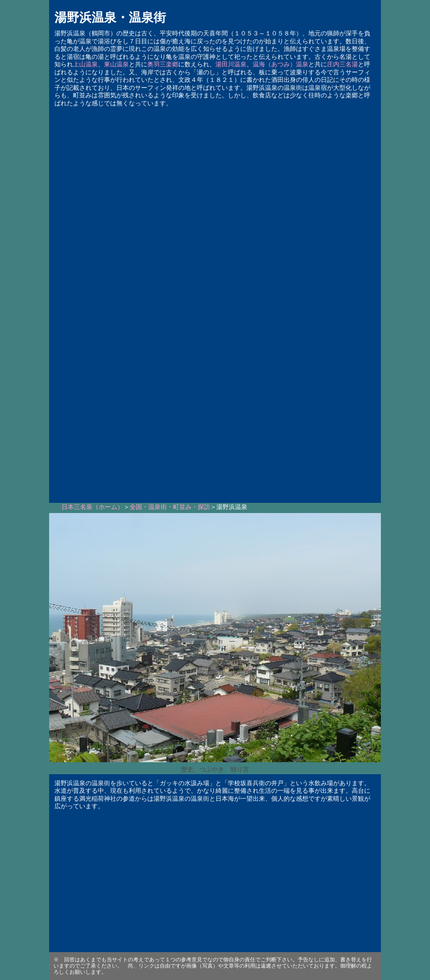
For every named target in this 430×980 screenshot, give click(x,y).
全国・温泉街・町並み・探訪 (170, 507)
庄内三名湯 (342, 64)
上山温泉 (85, 64)
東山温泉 (116, 64)
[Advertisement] (215, 395)
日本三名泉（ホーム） (92, 507)
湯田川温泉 (231, 64)
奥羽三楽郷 (163, 64)
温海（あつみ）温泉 (280, 64)
